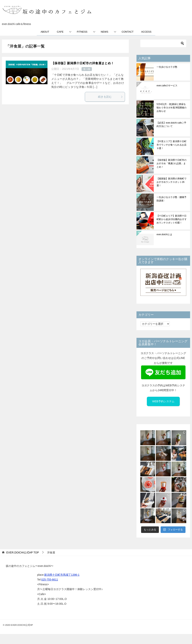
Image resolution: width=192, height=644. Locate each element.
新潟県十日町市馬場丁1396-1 (62, 575)
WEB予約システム (163, 401)
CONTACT (128, 32)
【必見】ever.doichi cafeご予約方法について (171, 125)
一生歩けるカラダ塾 (167, 67)
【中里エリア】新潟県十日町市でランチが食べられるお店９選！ (172, 145)
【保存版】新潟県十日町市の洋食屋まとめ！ (83, 63)
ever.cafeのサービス (167, 86)
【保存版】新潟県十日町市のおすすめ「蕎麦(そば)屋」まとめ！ (172, 163)
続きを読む (110, 97)
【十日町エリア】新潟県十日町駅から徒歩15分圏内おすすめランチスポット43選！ (172, 219)
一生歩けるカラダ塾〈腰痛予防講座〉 (172, 199)
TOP (23, 552)
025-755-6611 (50, 580)
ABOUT (45, 32)
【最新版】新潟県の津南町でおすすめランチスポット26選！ (172, 182)
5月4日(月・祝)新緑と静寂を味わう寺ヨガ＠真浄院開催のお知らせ (172, 108)
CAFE (60, 32)
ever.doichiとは (164, 234)
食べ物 (87, 69)
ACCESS (146, 32)
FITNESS (82, 32)
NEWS (105, 32)
